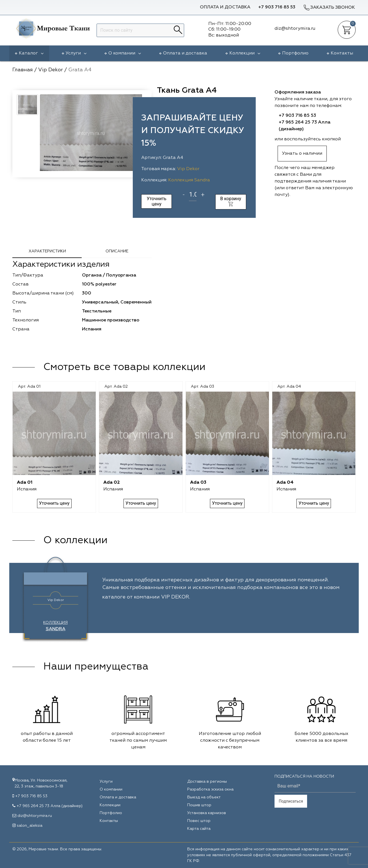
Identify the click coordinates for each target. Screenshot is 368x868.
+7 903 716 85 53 (277, 7)
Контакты (342, 53)
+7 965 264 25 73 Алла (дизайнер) (50, 806)
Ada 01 (25, 483)
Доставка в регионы (207, 782)
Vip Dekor (188, 169)
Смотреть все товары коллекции (124, 367)
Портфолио (295, 53)
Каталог (31, 53)
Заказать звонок (329, 7)
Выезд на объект (204, 797)
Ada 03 (198, 483)
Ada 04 (285, 483)
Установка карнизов (207, 813)
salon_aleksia (30, 826)
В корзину (231, 201)
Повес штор (199, 821)
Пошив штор (199, 805)
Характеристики (47, 251)
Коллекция (55, 626)
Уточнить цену (157, 201)
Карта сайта (199, 829)
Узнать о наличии (302, 154)
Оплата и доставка (225, 7)
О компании (125, 53)
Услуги (76, 53)
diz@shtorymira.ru (35, 816)
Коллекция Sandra (189, 180)
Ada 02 (112, 483)
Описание (117, 251)
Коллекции (245, 53)
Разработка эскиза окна (210, 789)
